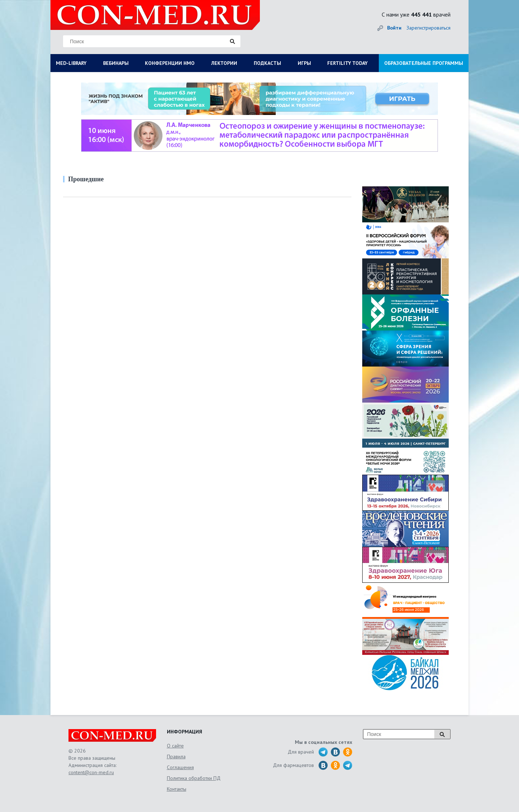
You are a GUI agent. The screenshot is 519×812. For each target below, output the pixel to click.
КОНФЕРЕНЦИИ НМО (170, 63)
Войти (394, 28)
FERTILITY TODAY (347, 63)
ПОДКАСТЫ (267, 63)
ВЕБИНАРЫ (116, 63)
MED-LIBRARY (71, 63)
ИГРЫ (304, 63)
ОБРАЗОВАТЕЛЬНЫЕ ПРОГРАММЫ (424, 63)
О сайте (175, 746)
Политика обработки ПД (194, 778)
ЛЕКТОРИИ (224, 63)
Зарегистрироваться (429, 28)
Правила (176, 756)
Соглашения (180, 767)
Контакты (177, 789)
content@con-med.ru (91, 772)
